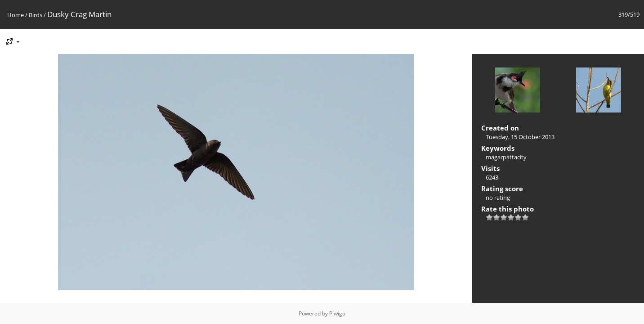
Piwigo (337, 313)
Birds (36, 15)
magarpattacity (506, 157)
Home (16, 15)
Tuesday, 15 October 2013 (520, 137)
